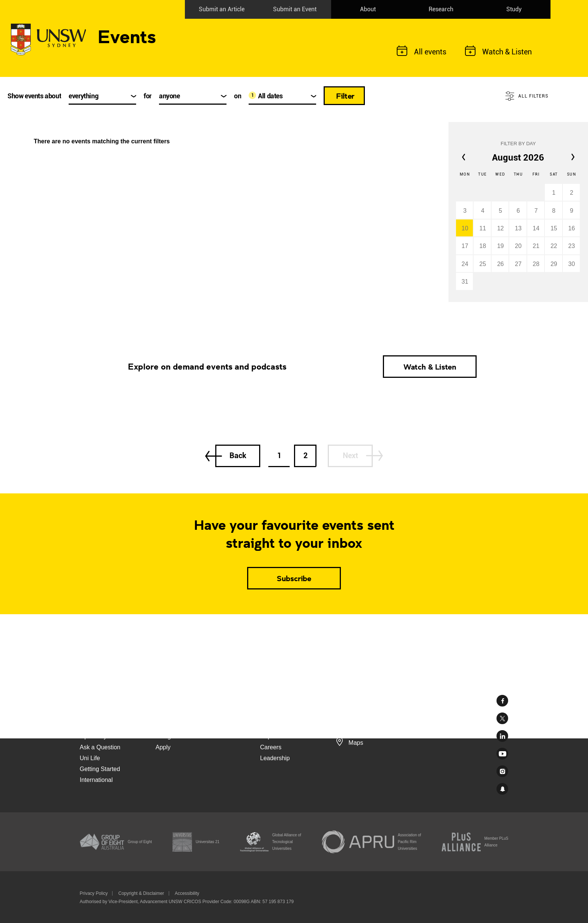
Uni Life (90, 758)
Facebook (502, 701)
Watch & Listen (430, 367)
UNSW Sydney (502, 789)
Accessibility (187, 893)
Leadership (275, 758)
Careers (271, 747)
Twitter (502, 718)
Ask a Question (100, 747)
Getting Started (100, 769)
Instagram (502, 771)
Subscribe (294, 578)
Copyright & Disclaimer (141, 893)
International (96, 780)
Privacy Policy (94, 893)
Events (127, 35)
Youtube (502, 754)
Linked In (502, 736)
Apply (163, 747)
